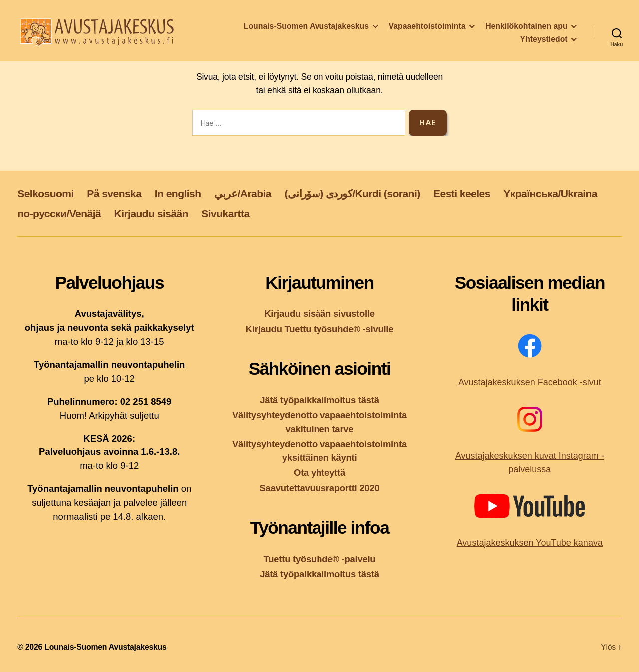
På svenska (114, 193)
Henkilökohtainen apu (526, 28)
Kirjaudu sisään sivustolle (319, 314)
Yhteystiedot (544, 41)
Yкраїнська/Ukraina (550, 193)
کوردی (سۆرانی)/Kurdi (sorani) (352, 193)
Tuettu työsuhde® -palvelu (320, 559)
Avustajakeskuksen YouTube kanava (530, 543)
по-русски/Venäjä (59, 213)
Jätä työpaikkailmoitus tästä (319, 400)
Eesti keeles (462, 193)
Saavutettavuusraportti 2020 (320, 488)
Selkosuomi (46, 193)
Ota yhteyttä (319, 473)
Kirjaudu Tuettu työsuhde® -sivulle (320, 329)
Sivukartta (225, 213)
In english (178, 193)
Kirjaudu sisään (151, 213)
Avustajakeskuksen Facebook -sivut (530, 382)
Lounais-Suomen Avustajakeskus (306, 28)
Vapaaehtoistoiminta (427, 28)
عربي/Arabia (243, 193)
